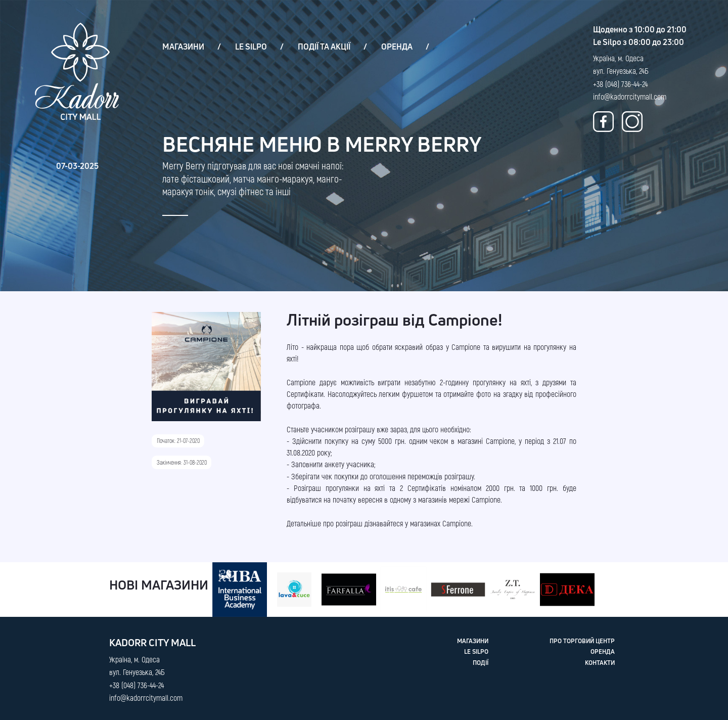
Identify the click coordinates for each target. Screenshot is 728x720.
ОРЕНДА (397, 47)
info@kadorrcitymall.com (630, 96)
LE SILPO (251, 47)
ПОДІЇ (481, 663)
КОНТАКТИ (600, 663)
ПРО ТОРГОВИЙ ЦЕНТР (582, 641)
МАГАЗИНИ (183, 47)
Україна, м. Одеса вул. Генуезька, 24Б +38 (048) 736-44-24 (621, 71)
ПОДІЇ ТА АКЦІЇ (324, 47)
